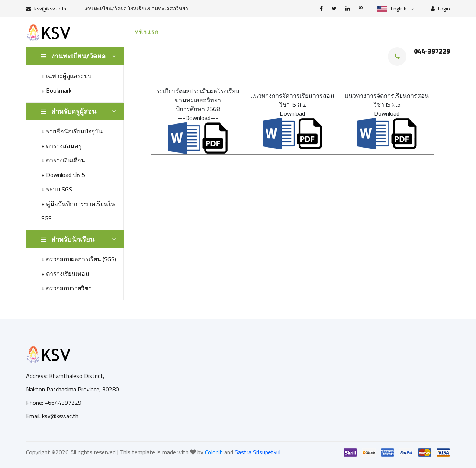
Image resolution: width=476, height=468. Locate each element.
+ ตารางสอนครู (62, 146)
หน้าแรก (147, 32)
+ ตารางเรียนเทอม (65, 274)
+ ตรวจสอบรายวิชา (67, 288)
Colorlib (214, 452)
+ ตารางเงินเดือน (63, 160)
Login (440, 9)
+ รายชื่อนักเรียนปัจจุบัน (72, 131)
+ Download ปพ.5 (63, 175)
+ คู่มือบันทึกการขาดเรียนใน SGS (78, 211)
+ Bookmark (56, 90)
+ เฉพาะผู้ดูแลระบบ (66, 76)
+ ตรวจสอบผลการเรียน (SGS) (79, 259)
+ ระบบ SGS (57, 189)
